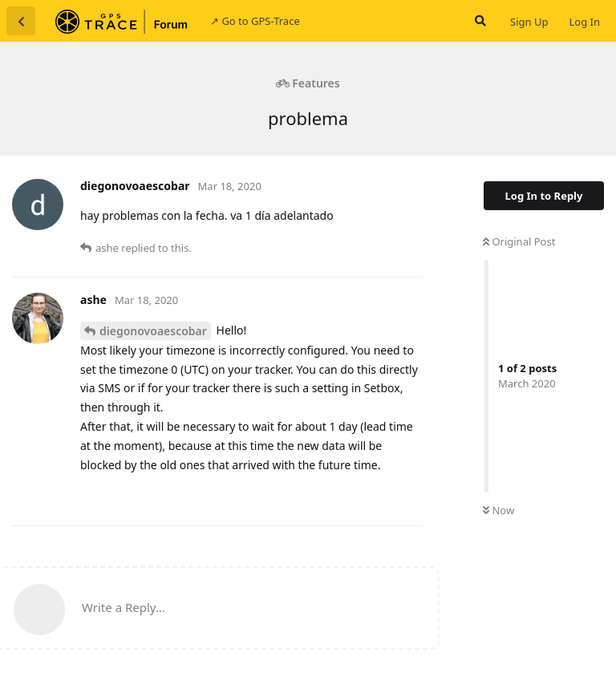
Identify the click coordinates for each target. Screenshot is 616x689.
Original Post (519, 241)
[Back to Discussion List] (21, 21)
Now (498, 510)
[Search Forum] (479, 21)
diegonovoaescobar (153, 331)
